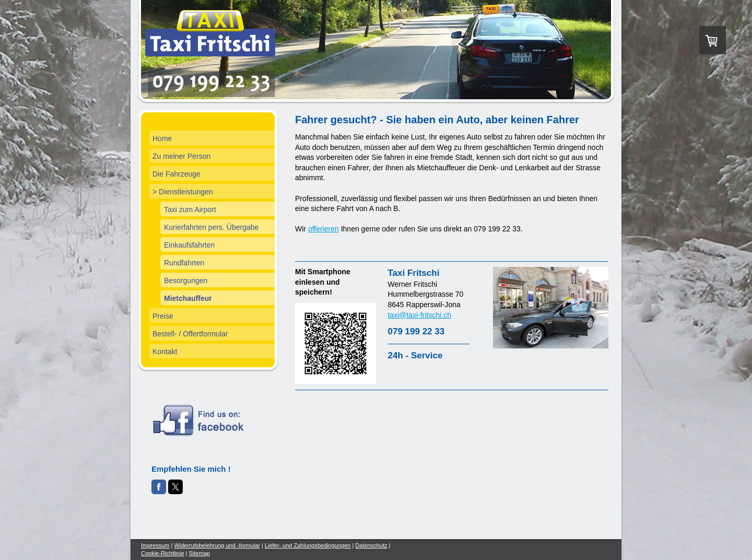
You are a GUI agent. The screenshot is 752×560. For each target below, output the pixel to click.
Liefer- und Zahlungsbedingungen (308, 545)
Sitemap (199, 553)
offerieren (324, 229)
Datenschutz (371, 545)
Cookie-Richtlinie (163, 553)
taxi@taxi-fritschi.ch (419, 315)
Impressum (155, 545)
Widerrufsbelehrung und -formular (217, 545)
